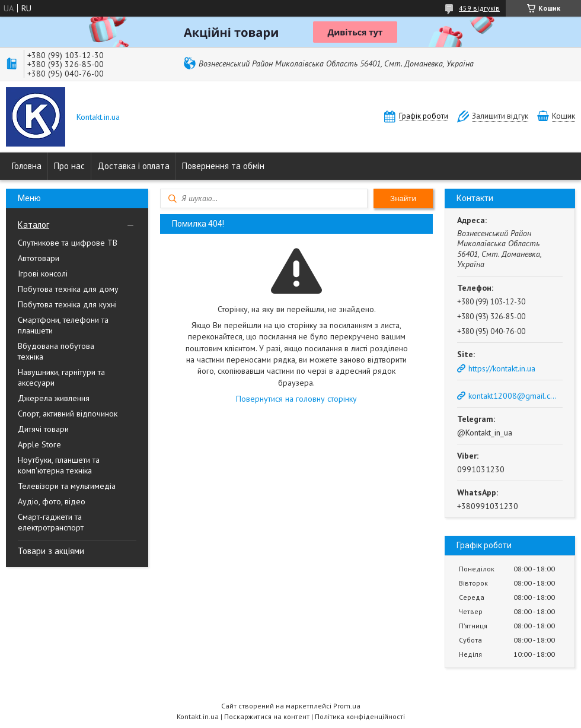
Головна (27, 166)
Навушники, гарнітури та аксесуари (61, 377)
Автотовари (39, 258)
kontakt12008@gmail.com (515, 396)
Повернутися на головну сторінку (296, 399)
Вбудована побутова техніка (56, 351)
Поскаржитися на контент (267, 716)
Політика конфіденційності (360, 716)
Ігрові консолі (43, 274)
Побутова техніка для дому (68, 289)
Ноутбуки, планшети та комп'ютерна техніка (59, 465)
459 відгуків (479, 8)
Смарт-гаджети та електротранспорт (51, 522)
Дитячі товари (43, 429)
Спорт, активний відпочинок (68, 414)
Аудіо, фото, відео (52, 501)
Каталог (33, 225)
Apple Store (39, 444)
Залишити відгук (500, 116)
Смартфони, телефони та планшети (63, 325)
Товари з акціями (51, 551)
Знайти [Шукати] (403, 198)
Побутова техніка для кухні (67, 304)
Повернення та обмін (223, 166)
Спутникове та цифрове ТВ (68, 243)
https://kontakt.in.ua (502, 368)
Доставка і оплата (133, 166)
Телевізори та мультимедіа (67, 486)
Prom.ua (347, 706)
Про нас (69, 166)
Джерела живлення (54, 398)
